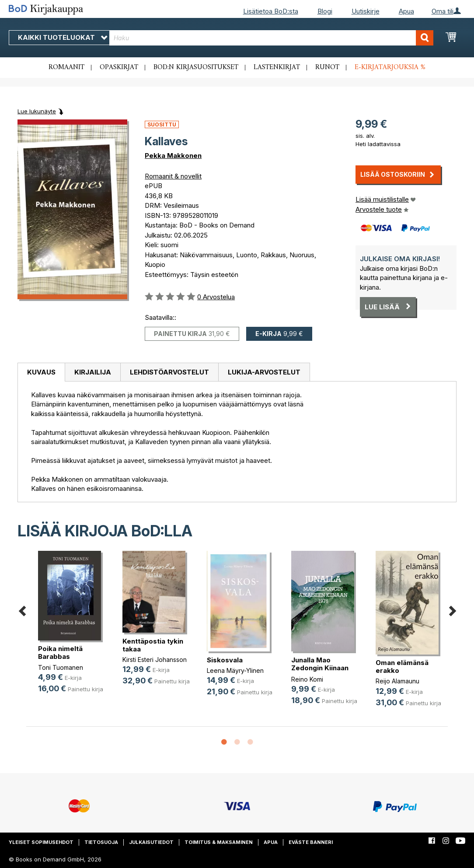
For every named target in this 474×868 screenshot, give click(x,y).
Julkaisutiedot (151, 842)
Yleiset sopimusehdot (41, 842)
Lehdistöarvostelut (169, 372)
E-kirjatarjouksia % (390, 67)
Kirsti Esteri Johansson (155, 660)
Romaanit (66, 67)
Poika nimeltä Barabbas (60, 653)
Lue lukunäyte (37, 111)
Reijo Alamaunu (397, 681)
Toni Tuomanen (61, 667)
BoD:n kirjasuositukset (196, 67)
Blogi (325, 11)
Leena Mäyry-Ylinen (235, 670)
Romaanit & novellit (173, 176)
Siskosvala (225, 660)
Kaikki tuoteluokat (63, 37)
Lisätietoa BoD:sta (271, 11)
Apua (406, 11)
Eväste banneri (311, 842)
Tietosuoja (101, 842)
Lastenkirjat (277, 67)
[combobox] (271, 38)
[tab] (41, 372)
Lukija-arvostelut (264, 372)
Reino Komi (307, 679)
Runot (327, 67)
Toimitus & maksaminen (219, 842)
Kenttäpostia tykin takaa (153, 645)
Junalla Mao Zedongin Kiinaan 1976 (320, 668)
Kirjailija (93, 372)
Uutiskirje (366, 11)
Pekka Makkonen (173, 156)
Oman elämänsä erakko (402, 667)
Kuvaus (41, 372)
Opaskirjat (119, 67)
